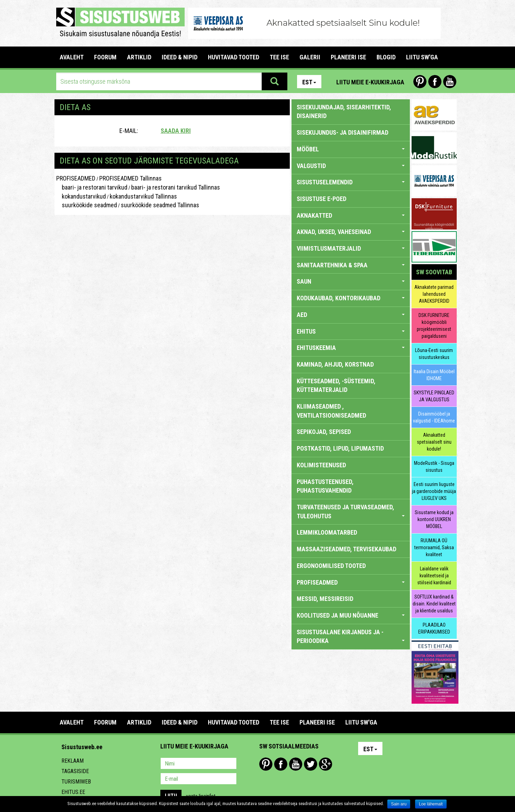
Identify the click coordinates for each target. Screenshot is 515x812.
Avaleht (72, 57)
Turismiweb (76, 782)
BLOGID (386, 57)
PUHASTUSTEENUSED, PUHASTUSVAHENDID (325, 486)
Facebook (435, 82)
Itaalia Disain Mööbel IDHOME (434, 375)
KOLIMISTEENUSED (321, 465)
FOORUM (105, 57)
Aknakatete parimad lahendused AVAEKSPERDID (434, 294)
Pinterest (420, 82)
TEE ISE (279, 57)
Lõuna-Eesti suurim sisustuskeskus (434, 354)
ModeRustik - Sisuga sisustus (434, 467)
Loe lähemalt (431, 804)
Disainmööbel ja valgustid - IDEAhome (434, 417)
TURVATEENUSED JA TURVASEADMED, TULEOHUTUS (351, 512)
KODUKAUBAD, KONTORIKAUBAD (351, 298)
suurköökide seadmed (87, 205)
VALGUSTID (351, 166)
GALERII (310, 57)
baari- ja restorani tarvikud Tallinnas (176, 187)
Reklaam (73, 761)
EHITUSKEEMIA (351, 348)
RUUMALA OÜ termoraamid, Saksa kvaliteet (434, 547)
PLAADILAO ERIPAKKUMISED (434, 628)
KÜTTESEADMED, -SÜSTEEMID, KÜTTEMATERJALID (336, 386)
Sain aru (399, 804)
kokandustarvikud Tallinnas (143, 196)
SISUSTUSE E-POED (322, 199)
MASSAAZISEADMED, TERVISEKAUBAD (347, 549)
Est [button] (309, 82)
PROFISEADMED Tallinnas (130, 178)
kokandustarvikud (81, 196)
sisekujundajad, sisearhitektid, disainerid (344, 112)
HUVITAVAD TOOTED (234, 57)
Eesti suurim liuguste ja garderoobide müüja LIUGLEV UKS (434, 491)
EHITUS (351, 331)
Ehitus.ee (73, 792)
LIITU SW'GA (422, 57)
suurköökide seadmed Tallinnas (160, 205)
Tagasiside (75, 771)
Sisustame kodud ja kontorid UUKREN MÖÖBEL (434, 519)
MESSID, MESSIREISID (325, 599)
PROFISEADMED (76, 178)
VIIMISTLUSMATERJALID (351, 248)
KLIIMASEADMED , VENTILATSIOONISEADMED (331, 411)
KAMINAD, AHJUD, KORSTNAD (335, 364)
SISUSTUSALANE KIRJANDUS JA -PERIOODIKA (351, 637)
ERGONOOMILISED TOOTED (331, 566)
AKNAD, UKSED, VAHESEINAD (351, 232)
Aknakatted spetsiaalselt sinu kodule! (434, 442)
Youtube (450, 82)
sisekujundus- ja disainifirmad (343, 132)
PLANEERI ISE (348, 57)
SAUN (351, 281)
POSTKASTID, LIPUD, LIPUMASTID (340, 448)
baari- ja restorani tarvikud (92, 187)
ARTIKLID (139, 57)
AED (351, 315)
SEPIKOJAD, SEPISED (324, 432)
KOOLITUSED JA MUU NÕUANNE (351, 615)
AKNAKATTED (351, 215)
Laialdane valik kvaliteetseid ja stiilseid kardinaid (434, 576)
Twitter (311, 764)
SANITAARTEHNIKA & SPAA (351, 265)
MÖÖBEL (351, 149)
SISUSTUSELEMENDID (351, 182)
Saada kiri (176, 131)
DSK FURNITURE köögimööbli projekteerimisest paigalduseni (434, 326)
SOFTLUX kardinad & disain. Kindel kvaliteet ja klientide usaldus (434, 604)
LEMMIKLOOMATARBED (327, 532)
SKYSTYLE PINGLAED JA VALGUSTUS (434, 396)
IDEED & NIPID (180, 57)
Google (326, 764)
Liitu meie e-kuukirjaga (370, 82)
